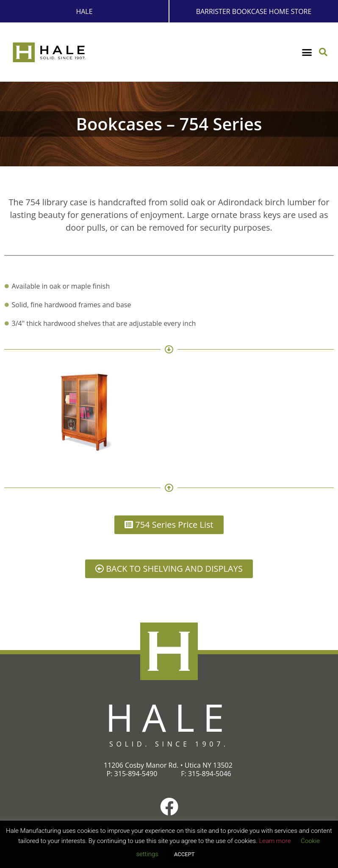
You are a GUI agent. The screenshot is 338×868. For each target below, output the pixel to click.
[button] (307, 52)
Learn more (275, 841)
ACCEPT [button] (184, 854)
